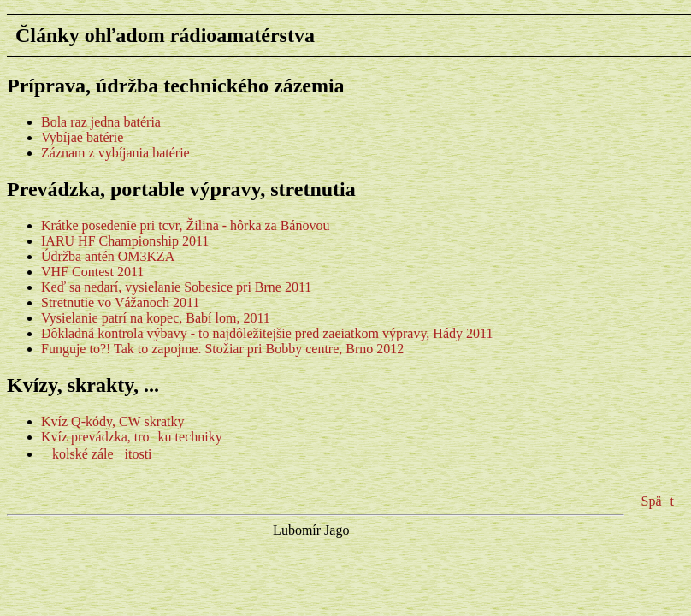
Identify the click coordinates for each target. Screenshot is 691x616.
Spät (658, 501)
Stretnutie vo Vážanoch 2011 (120, 302)
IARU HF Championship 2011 (125, 241)
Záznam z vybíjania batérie (115, 153)
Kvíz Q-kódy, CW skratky (113, 421)
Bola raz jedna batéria (101, 122)
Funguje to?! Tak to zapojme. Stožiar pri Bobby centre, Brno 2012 (222, 349)
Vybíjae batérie (82, 137)
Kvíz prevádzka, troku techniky (132, 437)
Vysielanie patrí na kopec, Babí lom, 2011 (156, 318)
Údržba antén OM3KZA (108, 256)
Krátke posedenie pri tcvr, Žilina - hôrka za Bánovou (185, 225)
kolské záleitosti (97, 454)
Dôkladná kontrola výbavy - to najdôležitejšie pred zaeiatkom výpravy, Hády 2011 (267, 333)
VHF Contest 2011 (92, 272)
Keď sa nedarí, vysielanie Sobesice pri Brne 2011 (176, 287)
